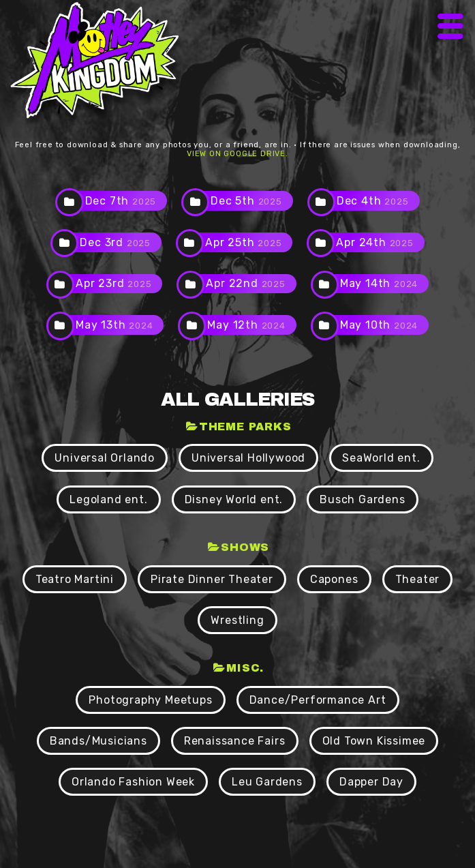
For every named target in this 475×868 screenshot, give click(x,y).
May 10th (379, 325)
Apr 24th (374, 242)
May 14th (379, 283)
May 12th (246, 325)
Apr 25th (243, 242)
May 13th (114, 325)
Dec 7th (121, 201)
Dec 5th (246, 201)
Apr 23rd (113, 283)
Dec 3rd (115, 242)
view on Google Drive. (237, 154)
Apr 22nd (245, 283)
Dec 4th (373, 201)
